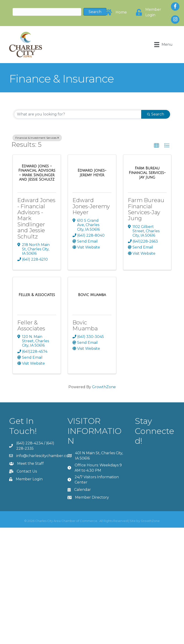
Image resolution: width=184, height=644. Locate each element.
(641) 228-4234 (30, 443)
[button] (157, 146)
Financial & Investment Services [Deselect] (37, 138)
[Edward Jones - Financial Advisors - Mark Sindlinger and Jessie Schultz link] (37, 173)
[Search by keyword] (78, 114)
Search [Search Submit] (156, 114)
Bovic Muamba (85, 325)
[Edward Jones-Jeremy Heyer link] (92, 173)
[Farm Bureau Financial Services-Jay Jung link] (147, 173)
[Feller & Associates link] (37, 295)
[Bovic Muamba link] (92, 295)
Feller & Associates (31, 325)
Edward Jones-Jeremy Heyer (91, 206)
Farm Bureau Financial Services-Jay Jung (146, 209)
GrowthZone (104, 387)
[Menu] (163, 45)
